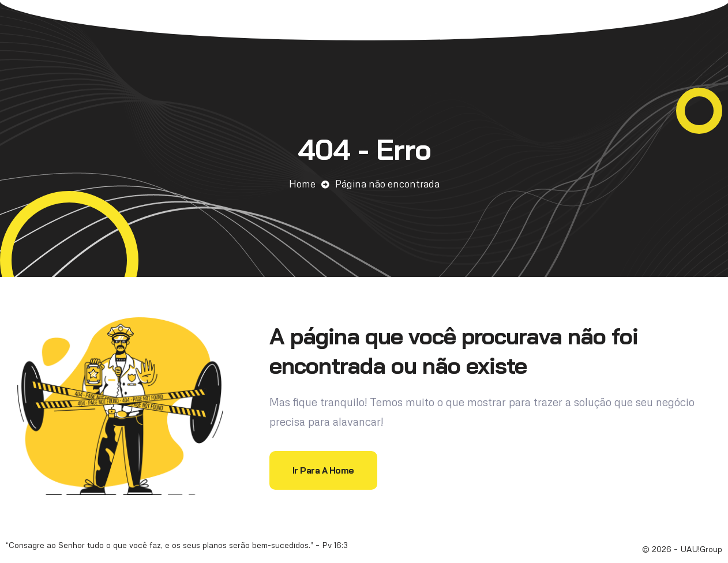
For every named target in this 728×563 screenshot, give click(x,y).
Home (302, 184)
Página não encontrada (387, 184)
